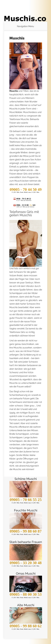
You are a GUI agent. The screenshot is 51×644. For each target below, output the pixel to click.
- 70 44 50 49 (26, 189)
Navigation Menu (26, 26)
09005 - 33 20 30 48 (26, 563)
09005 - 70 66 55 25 (26, 500)
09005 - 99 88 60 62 (26, 626)
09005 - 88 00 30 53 (26, 594)
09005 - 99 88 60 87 (26, 531)
